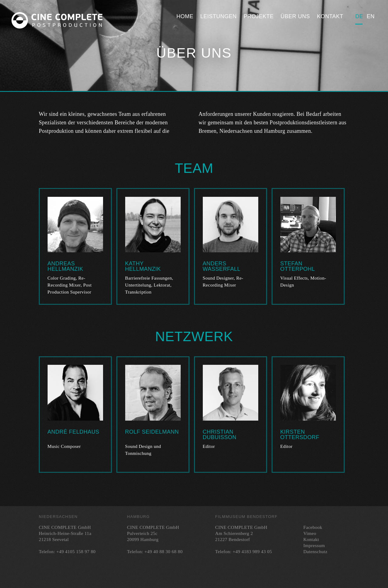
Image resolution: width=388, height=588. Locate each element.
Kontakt (330, 16)
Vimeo (310, 533)
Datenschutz (315, 551)
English (370, 16)
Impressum (314, 545)
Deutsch (359, 16)
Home (185, 16)
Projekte (259, 16)
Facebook (313, 527)
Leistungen (219, 16)
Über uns (295, 16)
